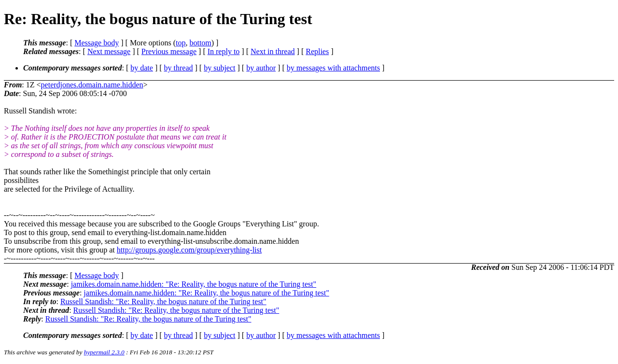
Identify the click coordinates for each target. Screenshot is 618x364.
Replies (317, 51)
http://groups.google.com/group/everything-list (189, 250)
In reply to (224, 51)
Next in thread (273, 51)
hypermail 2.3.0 (104, 352)
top (181, 43)
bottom (200, 43)
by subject (219, 68)
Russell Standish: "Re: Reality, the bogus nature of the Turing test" (163, 301)
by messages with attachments (333, 68)
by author (261, 68)
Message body (97, 43)
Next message (109, 51)
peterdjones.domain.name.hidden (92, 85)
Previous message (169, 51)
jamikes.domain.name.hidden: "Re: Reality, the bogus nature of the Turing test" (194, 284)
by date (142, 68)
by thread (179, 68)
